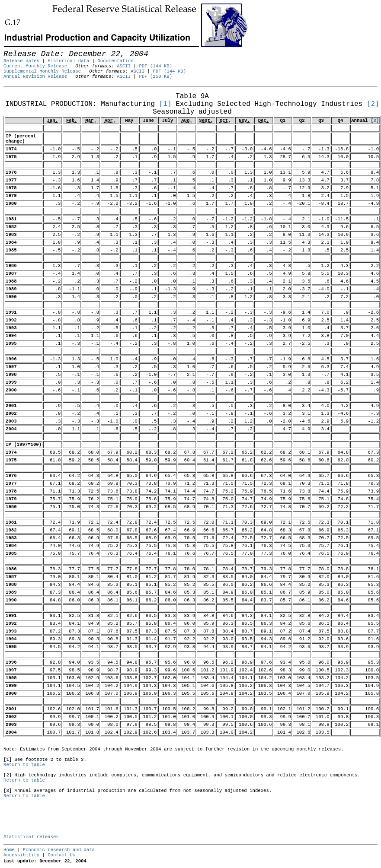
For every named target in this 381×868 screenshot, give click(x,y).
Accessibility (21, 855)
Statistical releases (31, 837)
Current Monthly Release (35, 66)
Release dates (21, 61)
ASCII (124, 66)
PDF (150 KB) (155, 76)
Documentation (115, 61)
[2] (373, 104)
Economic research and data (59, 850)
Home (9, 850)
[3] (375, 121)
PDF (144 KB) (155, 66)
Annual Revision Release (35, 76)
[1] (165, 104)
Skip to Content (14, 48)
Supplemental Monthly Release (42, 71)
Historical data (68, 61)
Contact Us (61, 855)
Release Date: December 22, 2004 (25, 91)
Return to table (24, 765)
